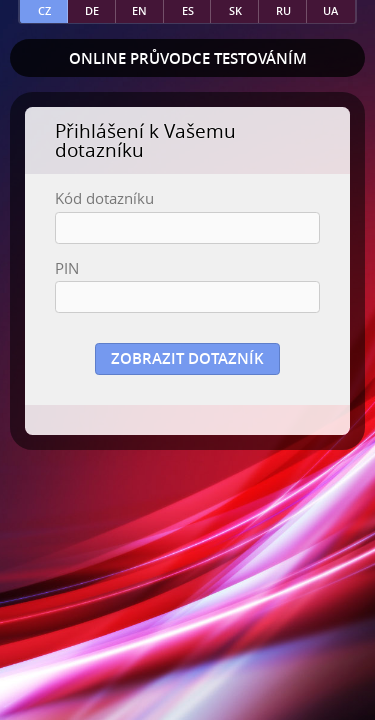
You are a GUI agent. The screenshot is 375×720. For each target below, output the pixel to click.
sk (235, 10)
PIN (67, 268)
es (188, 10)
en (139, 10)
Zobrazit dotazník (187, 358)
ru (283, 10)
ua (330, 10)
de (92, 10)
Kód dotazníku (104, 198)
